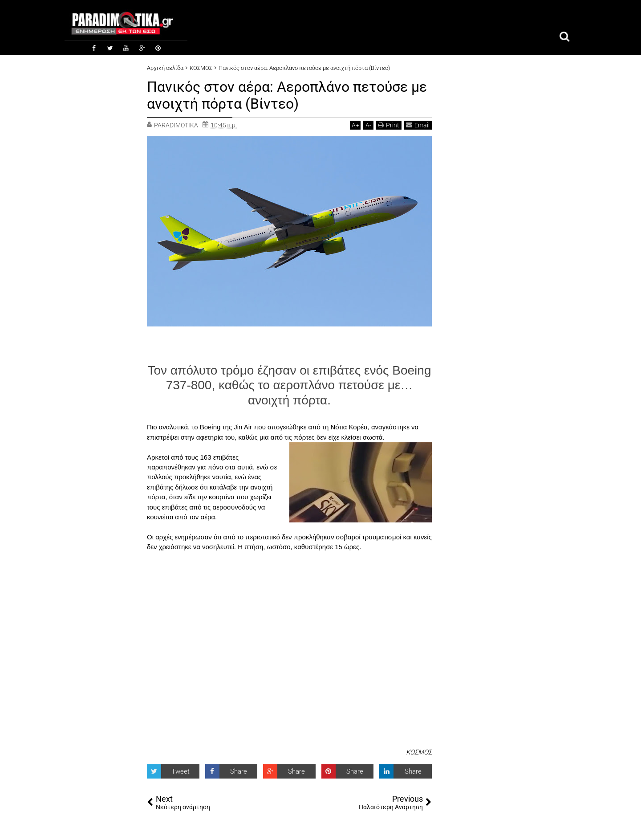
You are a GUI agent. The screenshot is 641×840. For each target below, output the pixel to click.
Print (389, 125)
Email (418, 125)
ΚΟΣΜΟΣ (419, 752)
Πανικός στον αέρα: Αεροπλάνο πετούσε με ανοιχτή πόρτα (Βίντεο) (287, 95)
